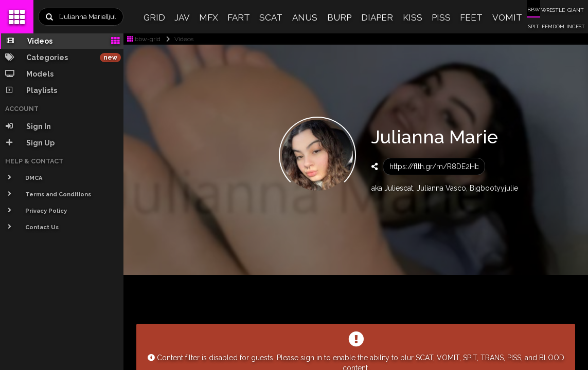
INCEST (576, 26)
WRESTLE (553, 10)
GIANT (576, 10)
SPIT (534, 26)
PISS (441, 17)
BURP (339, 17)
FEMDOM (553, 26)
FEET (471, 17)
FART (239, 17)
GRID (154, 17)
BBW (533, 10)
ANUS (305, 17)
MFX (209, 17)
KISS (413, 17)
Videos (178, 39)
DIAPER (377, 17)
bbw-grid (144, 39)
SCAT (271, 17)
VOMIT (507, 17)
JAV (182, 17)
